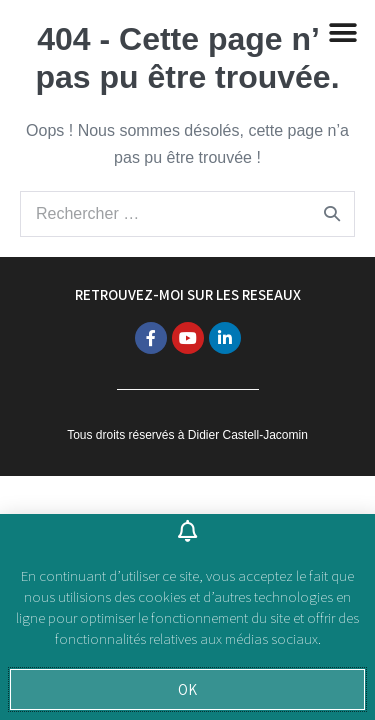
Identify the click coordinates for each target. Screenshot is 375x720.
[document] (187, 360)
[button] (187, 689)
